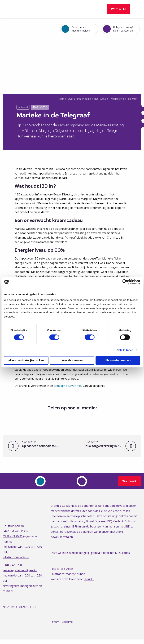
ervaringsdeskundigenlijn (20, 570)
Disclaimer (67, 622)
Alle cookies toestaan (118, 360)
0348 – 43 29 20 (13, 536)
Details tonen (125, 350)
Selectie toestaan (72, 360)
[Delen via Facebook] (62, 416)
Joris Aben (66, 569)
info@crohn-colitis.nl (16, 557)
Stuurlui (89, 579)
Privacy (55, 622)
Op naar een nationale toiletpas (41, 444)
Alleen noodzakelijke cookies (26, 360)
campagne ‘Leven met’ (68, 386)
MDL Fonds (122, 553)
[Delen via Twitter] (68, 416)
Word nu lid (119, 9)
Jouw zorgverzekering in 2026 (108, 444)
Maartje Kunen (75, 574)
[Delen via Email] (81, 416)
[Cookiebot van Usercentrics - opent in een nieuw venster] (125, 282)
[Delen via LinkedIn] (75, 416)
